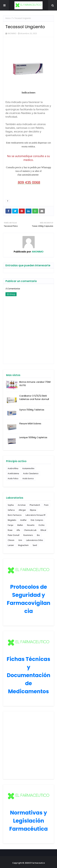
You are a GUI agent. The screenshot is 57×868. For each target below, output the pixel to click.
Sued (35, 545)
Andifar (23, 520)
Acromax (22, 505)
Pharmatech (35, 505)
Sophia (11, 505)
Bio (38, 535)
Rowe (10, 530)
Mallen (20, 525)
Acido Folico (13, 478)
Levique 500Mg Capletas (33, 437)
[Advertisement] (28, 745)
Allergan (22, 510)
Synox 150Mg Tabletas (32, 410)
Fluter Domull (14, 535)
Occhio (41, 525)
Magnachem (23, 545)
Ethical (43, 530)
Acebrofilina (13, 468)
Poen (46, 505)
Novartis (31, 525)
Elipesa (33, 510)
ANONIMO (12, 33)
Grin (20, 540)
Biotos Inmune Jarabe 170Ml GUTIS (35, 384)
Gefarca (11, 510)
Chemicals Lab (30, 530)
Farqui (10, 525)
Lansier (11, 545)
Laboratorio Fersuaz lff (35, 515)
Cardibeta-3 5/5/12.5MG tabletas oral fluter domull (34, 398)
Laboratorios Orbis (35, 540)
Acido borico (28, 478)
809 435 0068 (29, 182)
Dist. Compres (37, 520)
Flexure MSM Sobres (30, 423)
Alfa (18, 530)
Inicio (8, 18)
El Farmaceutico (37, 863)
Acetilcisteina (13, 473)
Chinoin (11, 540)
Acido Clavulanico (31, 473)
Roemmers (28, 535)
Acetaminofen (28, 468)
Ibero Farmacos (15, 515)
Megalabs (12, 520)
